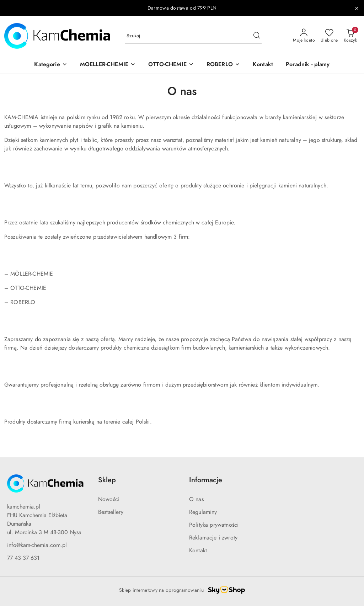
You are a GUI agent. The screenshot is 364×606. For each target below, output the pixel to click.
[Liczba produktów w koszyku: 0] (350, 36)
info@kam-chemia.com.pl (37, 545)
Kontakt (198, 551)
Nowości (109, 499)
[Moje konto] (304, 36)
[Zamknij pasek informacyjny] (357, 8)
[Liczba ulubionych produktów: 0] (329, 36)
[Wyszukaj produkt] (193, 36)
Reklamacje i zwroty (213, 538)
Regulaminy (203, 512)
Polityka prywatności (214, 525)
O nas (196, 499)
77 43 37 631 (23, 558)
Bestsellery (111, 512)
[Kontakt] (263, 65)
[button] (50, 65)
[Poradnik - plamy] (308, 65)
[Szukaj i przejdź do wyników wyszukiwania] (257, 36)
